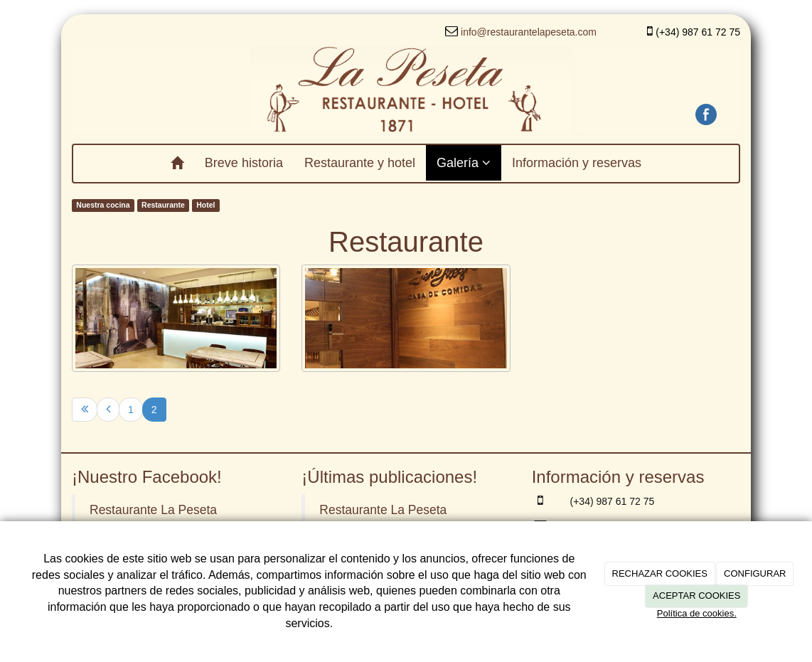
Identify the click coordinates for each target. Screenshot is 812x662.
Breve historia (244, 163)
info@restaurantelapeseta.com (529, 32)
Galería (464, 163)
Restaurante (163, 205)
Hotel (205, 205)
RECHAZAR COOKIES (660, 573)
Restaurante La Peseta (153, 510)
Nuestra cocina (103, 205)
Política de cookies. (697, 613)
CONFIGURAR (755, 573)
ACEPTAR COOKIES (696, 596)
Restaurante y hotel (360, 163)
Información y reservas (577, 163)
